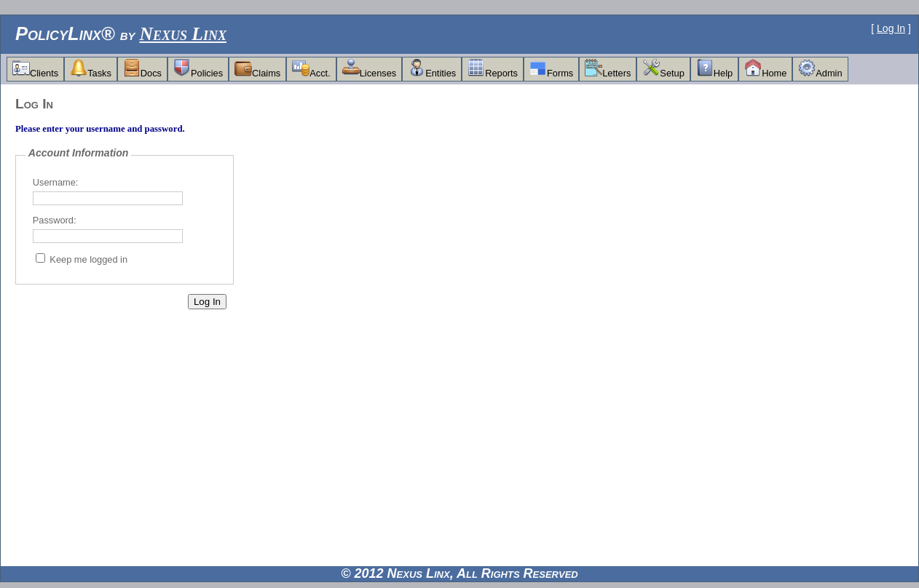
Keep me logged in (88, 259)
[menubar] (427, 69)
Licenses (370, 69)
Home (765, 69)
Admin (820, 69)
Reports (493, 69)
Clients (35, 69)
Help (714, 69)
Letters (608, 69)
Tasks (91, 69)
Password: (55, 220)
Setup (663, 69)
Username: (56, 182)
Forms (551, 69)
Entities (432, 69)
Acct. (311, 69)
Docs (142, 69)
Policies (198, 69)
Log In (891, 28)
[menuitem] (35, 69)
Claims (257, 69)
